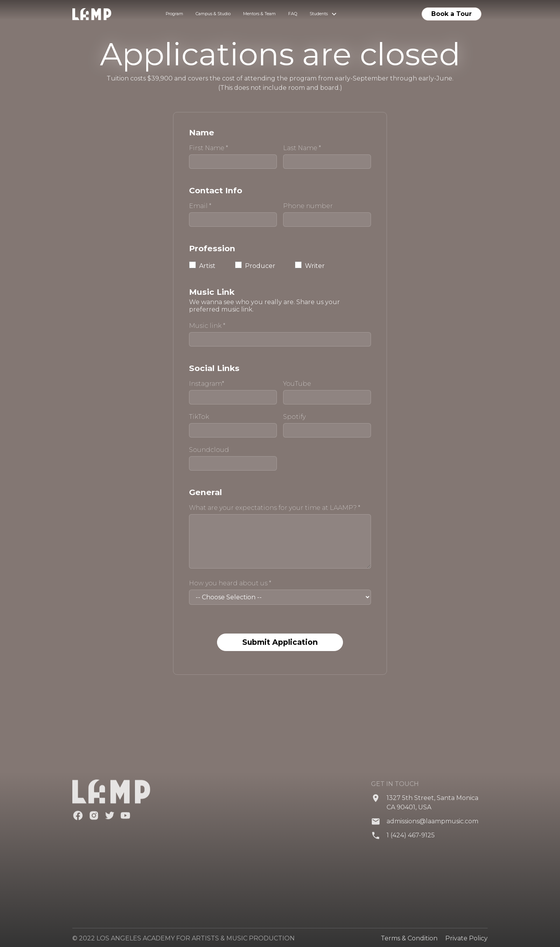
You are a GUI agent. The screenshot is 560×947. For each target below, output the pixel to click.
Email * (200, 206)
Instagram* (206, 384)
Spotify (294, 417)
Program (174, 14)
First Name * (208, 148)
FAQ (293, 14)
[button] (323, 14)
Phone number (308, 206)
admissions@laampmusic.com (432, 827)
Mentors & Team (259, 14)
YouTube (297, 384)
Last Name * (302, 148)
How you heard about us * (230, 583)
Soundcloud (209, 450)
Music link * (207, 326)
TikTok (199, 417)
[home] (101, 14)
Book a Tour (451, 14)
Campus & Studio (213, 14)
